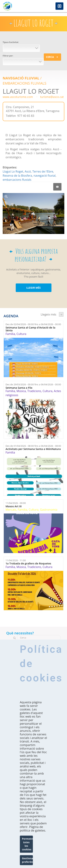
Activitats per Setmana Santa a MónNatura (33, 449)
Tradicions (34, 391)
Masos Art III (14, 506)
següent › (61, 314)
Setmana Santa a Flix (19, 388)
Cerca (50, 57)
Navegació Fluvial (21, 78)
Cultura (21, 334)
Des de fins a (33, 324)
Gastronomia (49, 510)
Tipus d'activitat (11, 42)
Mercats (11, 510)
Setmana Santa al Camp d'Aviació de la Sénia (30, 329)
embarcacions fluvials (17, 180)
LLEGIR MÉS (33, 288)
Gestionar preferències (28, 860)
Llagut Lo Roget (13, 171)
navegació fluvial (45, 176)
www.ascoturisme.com (18, 97)
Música (21, 391)
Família (10, 334)
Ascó (28, 171)
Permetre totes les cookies (28, 844)
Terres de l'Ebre (43, 171)
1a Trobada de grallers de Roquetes (28, 563)
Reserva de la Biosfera (17, 176)
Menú (59, 6)
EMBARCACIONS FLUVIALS (24, 83)
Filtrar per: (8, 56)
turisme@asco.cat (52, 97)
